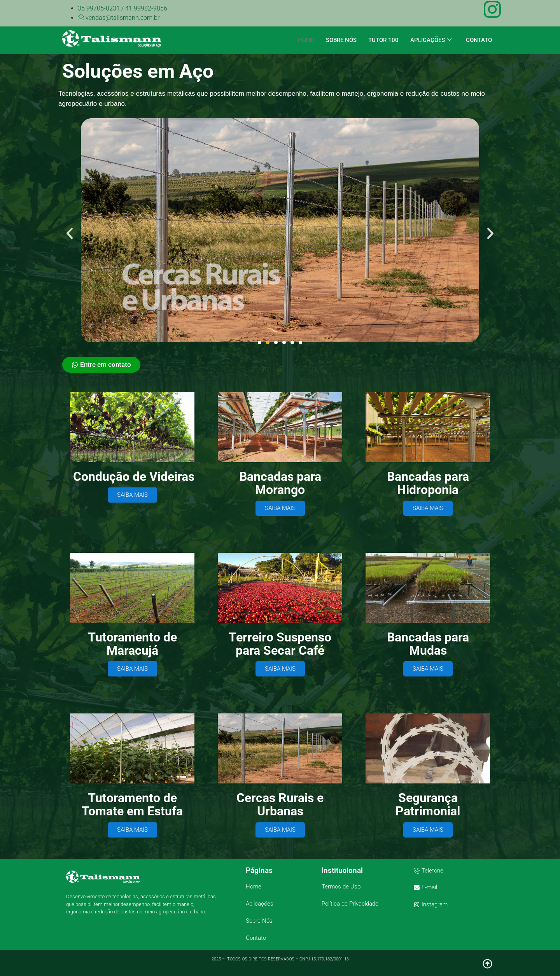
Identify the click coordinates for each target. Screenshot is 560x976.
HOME (306, 40)
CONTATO (479, 40)
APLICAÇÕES (431, 40)
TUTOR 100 (383, 40)
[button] (70, 233)
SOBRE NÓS (341, 40)
